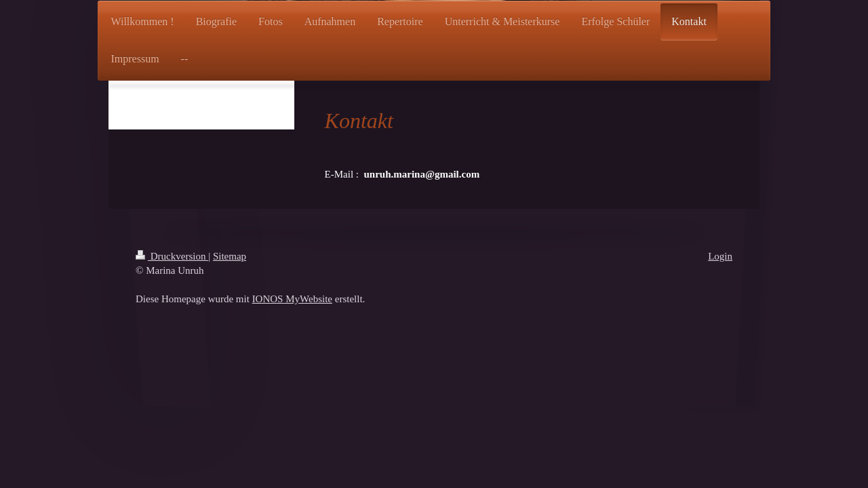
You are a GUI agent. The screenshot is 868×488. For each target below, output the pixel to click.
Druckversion (172, 256)
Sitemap (230, 256)
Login (720, 256)
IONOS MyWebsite (292, 299)
